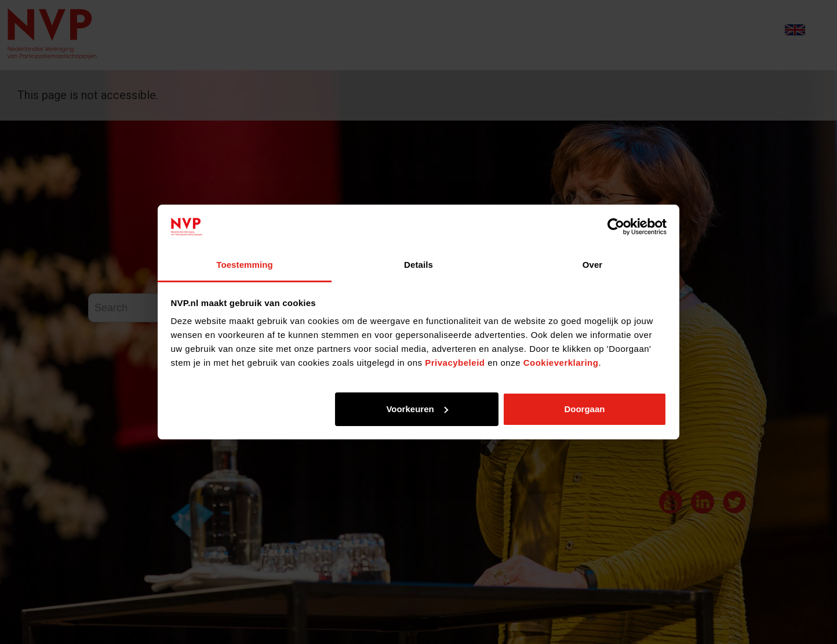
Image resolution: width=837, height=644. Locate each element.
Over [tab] (593, 265)
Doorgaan (584, 409)
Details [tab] (418, 265)
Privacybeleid (455, 363)
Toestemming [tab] (245, 265)
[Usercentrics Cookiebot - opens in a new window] (616, 227)
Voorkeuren (417, 409)
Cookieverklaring (561, 363)
